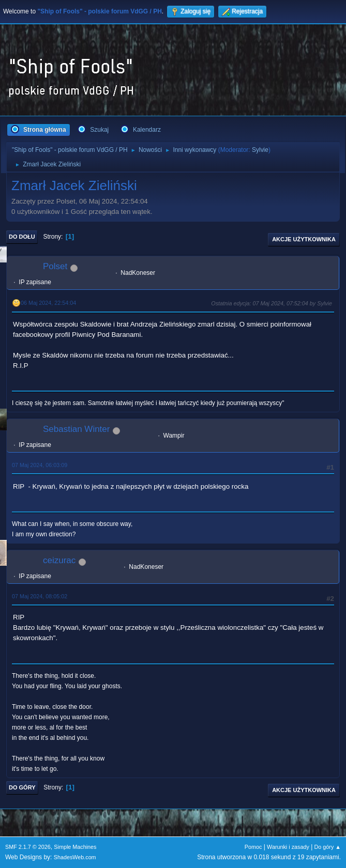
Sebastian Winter (76, 429)
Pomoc (253, 847)
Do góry (22, 787)
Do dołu (22, 237)
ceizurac (59, 560)
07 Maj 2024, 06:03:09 (40, 465)
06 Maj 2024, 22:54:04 (48, 303)
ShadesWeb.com (75, 857)
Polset (55, 266)
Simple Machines (75, 847)
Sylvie (260, 150)
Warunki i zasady (288, 847)
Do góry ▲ (328, 847)
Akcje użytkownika (304, 239)
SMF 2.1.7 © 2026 (28, 847)
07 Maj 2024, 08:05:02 (40, 596)
